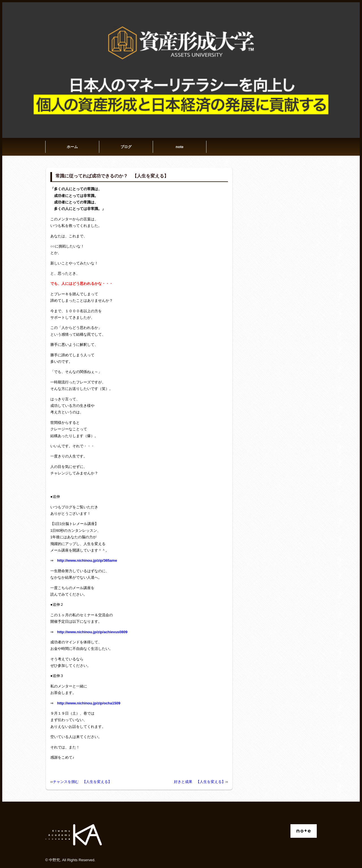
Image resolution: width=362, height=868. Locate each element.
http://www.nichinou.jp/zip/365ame (87, 560)
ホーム (72, 147)
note (179, 147)
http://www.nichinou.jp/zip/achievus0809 (92, 632)
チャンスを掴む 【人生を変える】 (82, 782)
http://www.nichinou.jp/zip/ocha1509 (89, 703)
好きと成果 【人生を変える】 (200, 782)
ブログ (126, 147)
